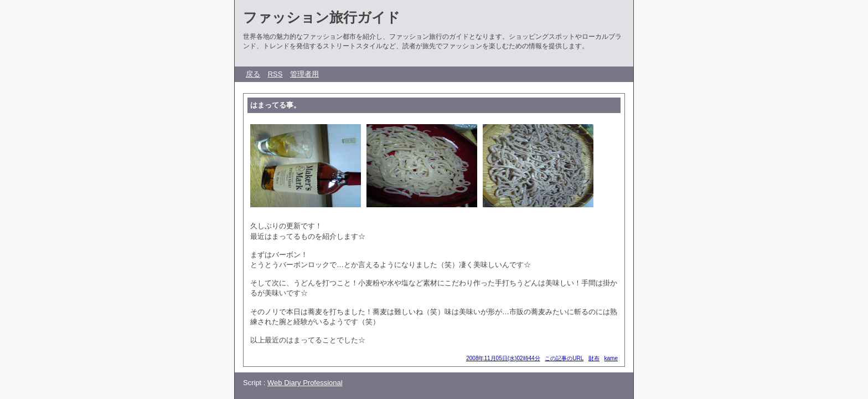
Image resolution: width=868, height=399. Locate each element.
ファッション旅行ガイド (322, 17)
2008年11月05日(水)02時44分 (503, 358)
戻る (253, 74)
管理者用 (304, 74)
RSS (275, 74)
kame (611, 358)
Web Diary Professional (305, 383)
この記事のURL (564, 358)
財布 (594, 358)
